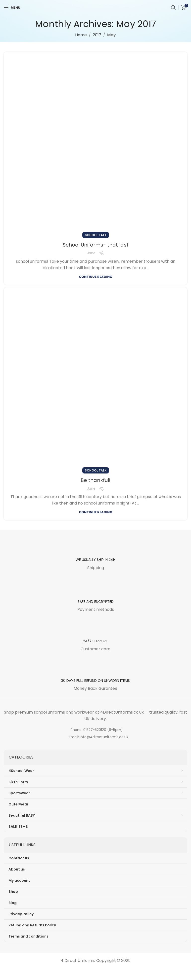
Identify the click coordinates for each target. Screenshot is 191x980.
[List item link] (95, 730)
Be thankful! (95, 480)
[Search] (173, 7)
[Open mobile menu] (12, 7)
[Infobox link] (95, 555)
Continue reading (96, 277)
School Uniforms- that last (96, 245)
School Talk (96, 235)
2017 (97, 35)
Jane (91, 253)
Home (81, 35)
